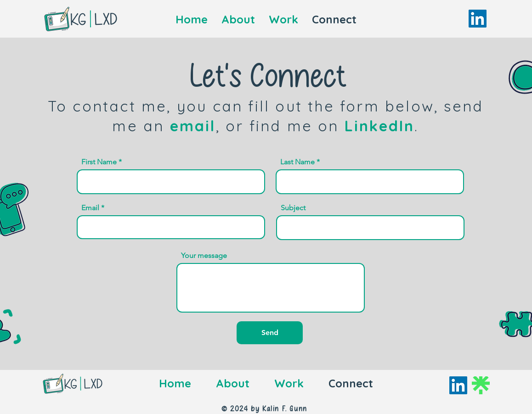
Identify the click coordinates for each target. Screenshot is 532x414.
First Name (99, 162)
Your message (204, 256)
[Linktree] (481, 385)
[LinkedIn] (478, 19)
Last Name (297, 162)
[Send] (270, 333)
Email (90, 208)
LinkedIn (380, 126)
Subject (293, 208)
